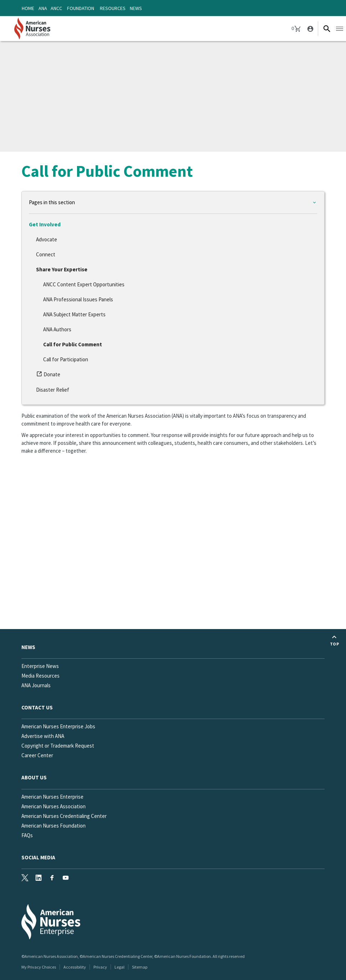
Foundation (81, 8)
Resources (113, 8)
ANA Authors (57, 329)
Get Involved (45, 224)
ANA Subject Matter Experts (74, 314)
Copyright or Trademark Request (58, 746)
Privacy (100, 967)
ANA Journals (36, 685)
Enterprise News (40, 666)
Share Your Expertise (62, 269)
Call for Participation (66, 359)
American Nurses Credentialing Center (64, 816)
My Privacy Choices (39, 967)
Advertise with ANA (43, 736)
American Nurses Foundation (54, 826)
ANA (43, 8)
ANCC (56, 8)
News (136, 8)
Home (28, 8)
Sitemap (140, 967)
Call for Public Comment (73, 344)
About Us (34, 777)
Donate (50, 376)
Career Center (37, 755)
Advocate (47, 239)
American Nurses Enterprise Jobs (58, 726)
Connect (46, 254)
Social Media (38, 857)
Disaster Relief (53, 390)
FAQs (27, 835)
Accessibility (75, 967)
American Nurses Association (54, 806)
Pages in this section (52, 202)
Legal (119, 967)
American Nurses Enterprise (52, 797)
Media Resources (40, 676)
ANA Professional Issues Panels (78, 299)
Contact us (37, 707)
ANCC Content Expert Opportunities (84, 284)
